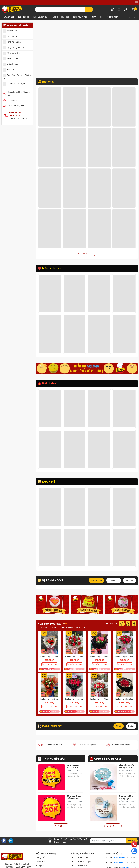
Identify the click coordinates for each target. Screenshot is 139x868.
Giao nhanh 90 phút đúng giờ (19, 93)
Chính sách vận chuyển (81, 861)
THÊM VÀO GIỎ (49, 664)
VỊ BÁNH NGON (53, 580)
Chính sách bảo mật (80, 857)
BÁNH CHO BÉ (52, 726)
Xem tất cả (87, 254)
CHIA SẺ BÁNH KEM (107, 759)
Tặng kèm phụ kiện (16, 106)
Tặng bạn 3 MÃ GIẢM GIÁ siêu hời (74, 797)
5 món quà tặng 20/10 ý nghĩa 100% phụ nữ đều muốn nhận (127, 797)
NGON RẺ (48, 482)
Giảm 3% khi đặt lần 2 (49, 628)
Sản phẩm (41, 866)
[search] (89, 9)
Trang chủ (41, 857)
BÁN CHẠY (49, 383)
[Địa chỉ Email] (114, 841)
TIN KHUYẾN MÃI (53, 759)
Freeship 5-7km (14, 100)
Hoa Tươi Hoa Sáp (50, 624)
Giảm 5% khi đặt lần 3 (70, 628)
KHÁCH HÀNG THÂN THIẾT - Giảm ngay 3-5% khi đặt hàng (74, 767)
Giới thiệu (40, 861)
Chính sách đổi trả (79, 866)
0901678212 (120, 857)
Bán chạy (48, 82)
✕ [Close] (137, 2)
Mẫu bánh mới (51, 268)
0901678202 (120, 863)
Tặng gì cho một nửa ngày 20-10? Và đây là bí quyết (127, 767)
